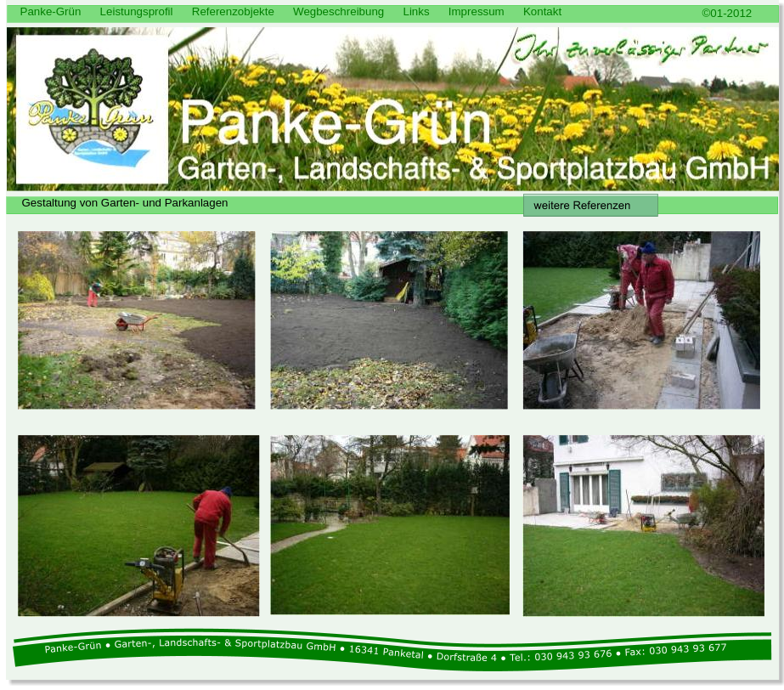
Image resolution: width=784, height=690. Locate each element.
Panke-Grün (51, 11)
